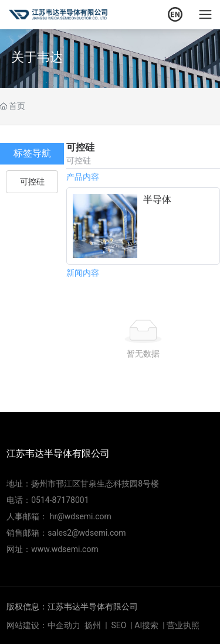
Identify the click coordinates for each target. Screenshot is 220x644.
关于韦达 (37, 56)
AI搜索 (146, 625)
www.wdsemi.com (65, 549)
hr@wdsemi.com (81, 516)
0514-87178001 (60, 500)
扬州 (93, 625)
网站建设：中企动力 (43, 625)
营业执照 (183, 625)
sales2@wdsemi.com (87, 533)
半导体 (157, 199)
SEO (119, 625)
